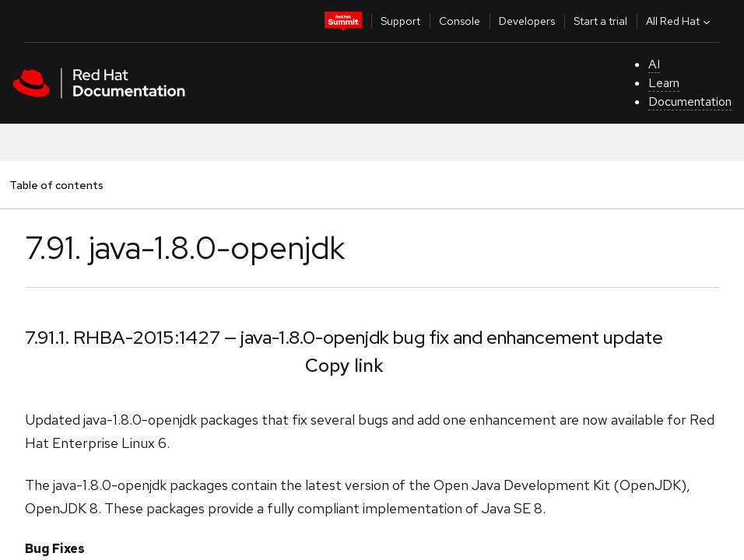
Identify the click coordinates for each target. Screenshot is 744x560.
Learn (664, 83)
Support (400, 21)
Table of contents (56, 185)
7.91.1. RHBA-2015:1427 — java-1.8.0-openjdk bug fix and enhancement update (344, 337)
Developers (527, 21)
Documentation (690, 101)
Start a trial (600, 21)
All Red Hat (680, 21)
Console (460, 21)
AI (654, 64)
